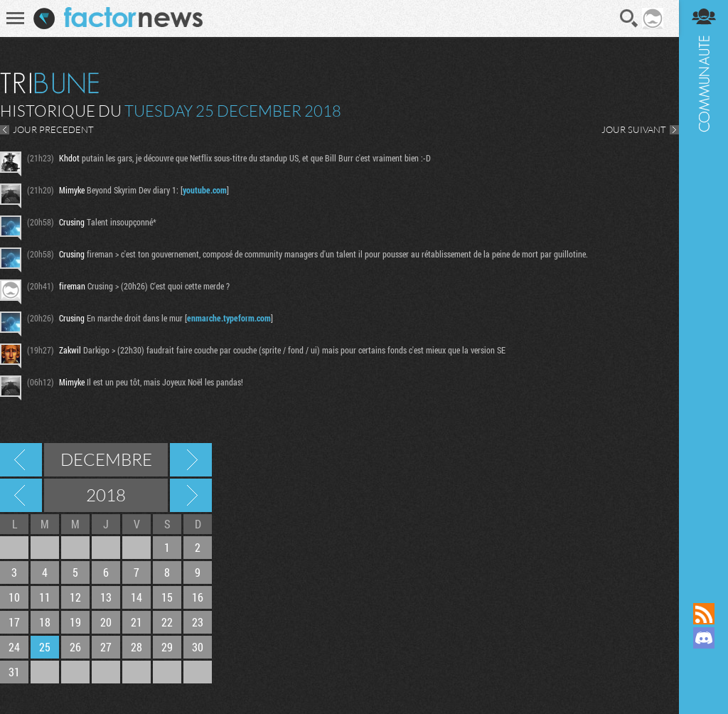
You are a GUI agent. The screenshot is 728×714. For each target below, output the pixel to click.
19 (75, 622)
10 (14, 597)
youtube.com (205, 190)
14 (136, 597)
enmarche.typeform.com (229, 318)
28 (136, 647)
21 (136, 622)
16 (198, 597)
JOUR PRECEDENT (53, 129)
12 (75, 597)
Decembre (106, 459)
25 (45, 647)
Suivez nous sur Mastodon (703, 662)
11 (45, 597)
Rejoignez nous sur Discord (703, 638)
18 (45, 622)
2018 (106, 495)
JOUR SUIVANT (633, 129)
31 (14, 672)
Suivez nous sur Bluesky (703, 686)
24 (14, 647)
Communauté (703, 288)
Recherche (629, 18)
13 (106, 597)
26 (75, 647)
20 (106, 622)
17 (14, 622)
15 (167, 597)
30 (198, 647)
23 (198, 622)
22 (167, 622)
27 (106, 647)
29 (167, 647)
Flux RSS (703, 614)
